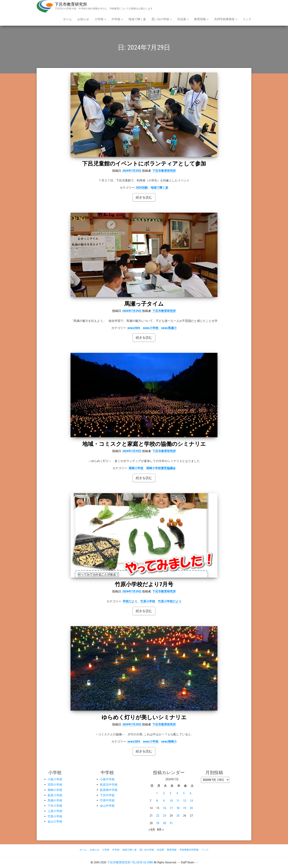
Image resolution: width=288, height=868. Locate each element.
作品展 (183, 19)
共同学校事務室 (226, 19)
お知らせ (83, 19)
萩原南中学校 (109, 790)
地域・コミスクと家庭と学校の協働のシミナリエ (144, 444)
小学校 (100, 19)
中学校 (117, 19)
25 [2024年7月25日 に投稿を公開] (178, 816)
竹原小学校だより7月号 (144, 584)
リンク (247, 19)
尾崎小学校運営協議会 (161, 468)
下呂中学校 (107, 795)
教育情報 (201, 19)
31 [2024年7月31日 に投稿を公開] (171, 823)
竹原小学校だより (170, 601)
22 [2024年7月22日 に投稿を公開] (158, 816)
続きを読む (144, 197)
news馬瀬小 (169, 328)
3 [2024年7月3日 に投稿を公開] (170, 793)
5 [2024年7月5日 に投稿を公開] (184, 793)
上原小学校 (55, 811)
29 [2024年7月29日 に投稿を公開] (158, 823)
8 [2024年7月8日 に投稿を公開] (157, 801)
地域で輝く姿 (137, 19)
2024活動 (142, 188)
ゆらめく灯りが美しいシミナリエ (144, 717)
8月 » (160, 830)
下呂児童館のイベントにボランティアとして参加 (144, 164)
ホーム (67, 19)
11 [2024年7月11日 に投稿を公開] (178, 801)
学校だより (130, 601)
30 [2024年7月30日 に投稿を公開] (165, 823)
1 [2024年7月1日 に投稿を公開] (157, 793)
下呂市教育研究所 (71, 4)
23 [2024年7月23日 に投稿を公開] (165, 816)
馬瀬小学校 (55, 800)
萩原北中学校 (109, 785)
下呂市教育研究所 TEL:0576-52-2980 (130, 862)
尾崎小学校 (136, 468)
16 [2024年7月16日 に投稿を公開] (165, 808)
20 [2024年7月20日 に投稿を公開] (191, 808)
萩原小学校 (55, 795)
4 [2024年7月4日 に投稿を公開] (177, 793)
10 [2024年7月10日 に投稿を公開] (171, 801)
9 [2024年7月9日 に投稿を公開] (164, 801)
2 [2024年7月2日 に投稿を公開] (164, 793)
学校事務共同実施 (189, 850)
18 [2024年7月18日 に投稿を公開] (178, 808)
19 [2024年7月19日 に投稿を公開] (185, 808)
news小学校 (151, 328)
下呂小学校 (55, 806)
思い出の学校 (162, 19)
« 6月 (152, 830)
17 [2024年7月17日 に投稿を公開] (171, 808)
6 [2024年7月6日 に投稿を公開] (191, 793)
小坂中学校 (107, 779)
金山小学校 (55, 821)
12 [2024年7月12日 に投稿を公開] (185, 801)
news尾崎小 (169, 741)
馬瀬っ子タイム (144, 304)
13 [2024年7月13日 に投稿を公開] (191, 801)
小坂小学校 (55, 779)
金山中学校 (107, 806)
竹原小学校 (148, 601)
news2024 (134, 328)
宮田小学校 (55, 785)
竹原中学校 (107, 800)
